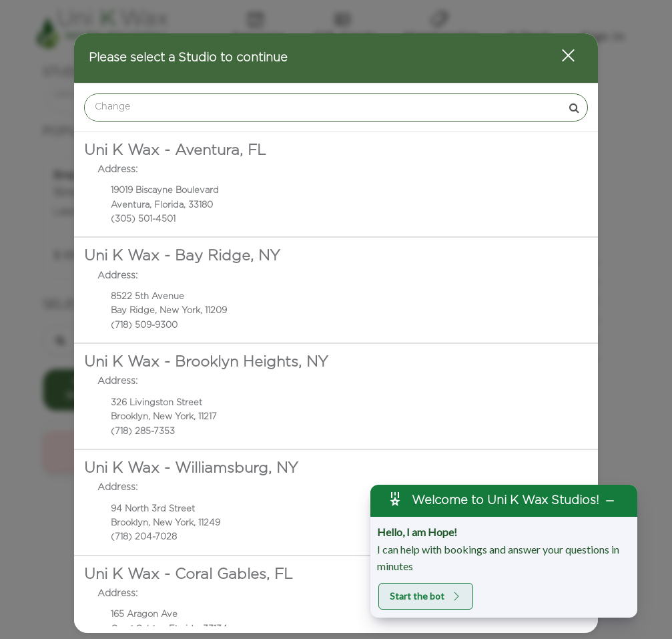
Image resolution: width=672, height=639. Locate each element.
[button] (560, 58)
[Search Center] (323, 108)
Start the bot (426, 596)
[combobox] (336, 108)
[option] (336, 185)
